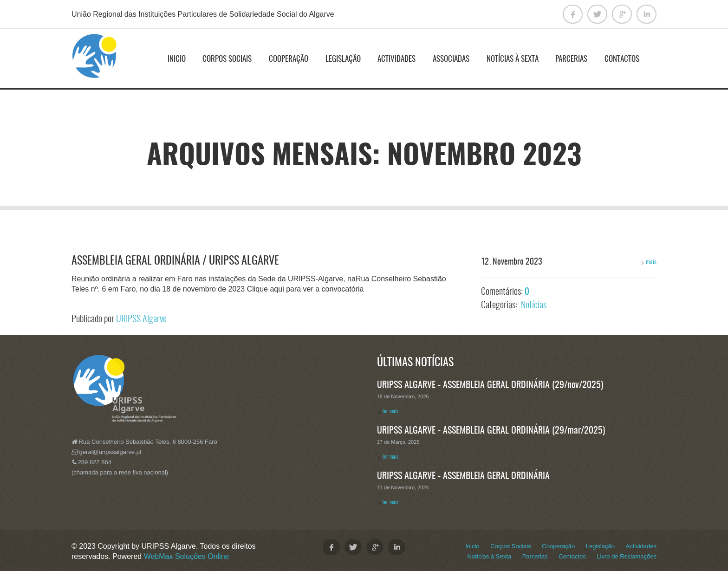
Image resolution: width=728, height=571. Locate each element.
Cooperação (289, 59)
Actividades (396, 59)
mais (645, 262)
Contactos (622, 59)
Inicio (177, 59)
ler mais (390, 412)
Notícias (534, 305)
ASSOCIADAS (451, 59)
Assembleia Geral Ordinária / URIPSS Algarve (175, 261)
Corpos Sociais (227, 59)
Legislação (343, 59)
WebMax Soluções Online (187, 556)
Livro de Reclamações (627, 556)
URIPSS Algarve (141, 319)
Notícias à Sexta (513, 59)
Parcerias (571, 59)
